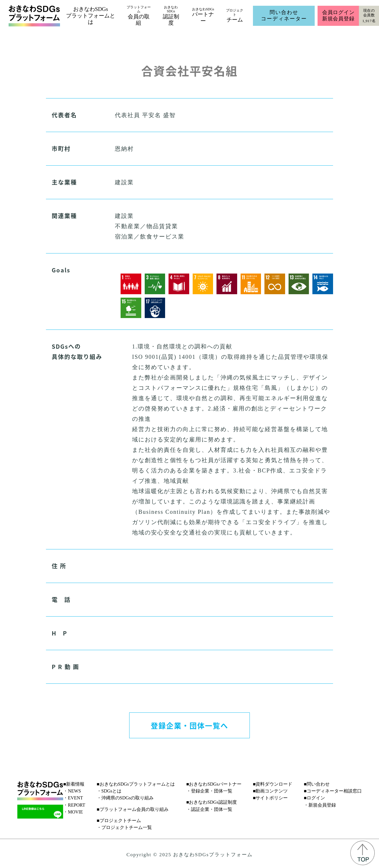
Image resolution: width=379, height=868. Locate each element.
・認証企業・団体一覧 (209, 809)
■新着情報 (74, 784)
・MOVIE (73, 812)
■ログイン (314, 798)
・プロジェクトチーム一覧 (124, 827)
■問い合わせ (317, 784)
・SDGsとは (109, 791)
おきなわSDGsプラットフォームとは (91, 16)
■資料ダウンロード (273, 784)
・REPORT (74, 805)
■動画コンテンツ (270, 791)
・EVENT (73, 798)
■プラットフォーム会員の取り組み (133, 809)
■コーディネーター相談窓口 (333, 791)
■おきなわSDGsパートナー (214, 784)
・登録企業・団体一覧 (209, 791)
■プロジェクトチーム (119, 820)
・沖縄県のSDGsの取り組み (125, 798)
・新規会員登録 (320, 805)
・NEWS (72, 791)
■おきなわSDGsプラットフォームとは (136, 784)
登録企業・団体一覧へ (189, 725)
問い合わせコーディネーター (284, 15)
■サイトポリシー (270, 798)
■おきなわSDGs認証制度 (212, 802)
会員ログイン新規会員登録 (338, 15)
